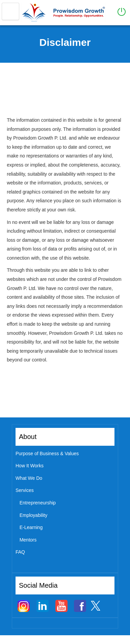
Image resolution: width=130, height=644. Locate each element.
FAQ (20, 552)
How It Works (30, 466)
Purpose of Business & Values (47, 453)
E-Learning (31, 527)
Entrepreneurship (38, 503)
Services (25, 490)
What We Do (29, 478)
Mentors (28, 540)
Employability (33, 515)
